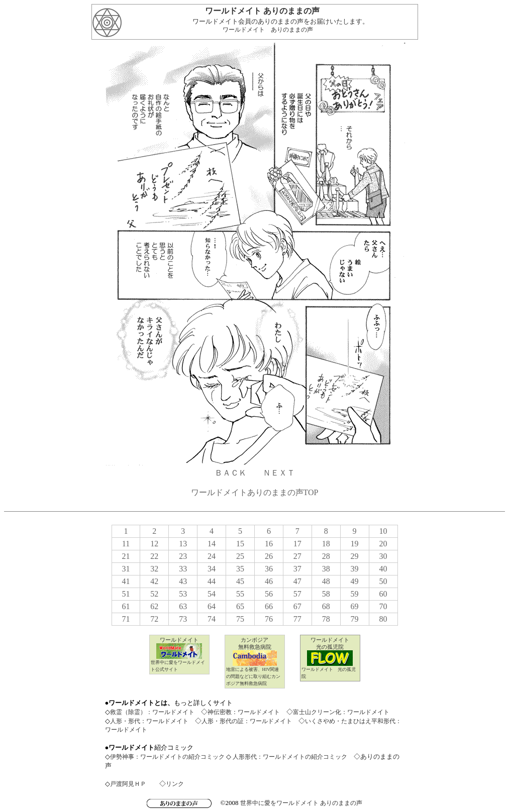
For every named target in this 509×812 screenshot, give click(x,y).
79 (355, 619)
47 (297, 581)
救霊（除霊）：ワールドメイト (152, 712)
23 (183, 556)
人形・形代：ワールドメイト (149, 721)
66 (269, 606)
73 (183, 619)
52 (154, 594)
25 (240, 556)
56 (269, 594)
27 (297, 556)
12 (154, 544)
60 (383, 594)
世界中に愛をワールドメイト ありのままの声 (301, 803)
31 (126, 569)
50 (383, 581)
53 (183, 594)
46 (269, 581)
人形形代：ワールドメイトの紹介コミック (289, 757)
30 (383, 556)
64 (212, 606)
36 (269, 569)
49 (355, 581)
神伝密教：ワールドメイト (244, 712)
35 (240, 569)
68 (326, 606)
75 (240, 619)
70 (383, 606)
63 (183, 606)
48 (326, 581)
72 (154, 619)
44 (212, 581)
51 (126, 594)
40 (383, 569)
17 (297, 544)
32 (154, 569)
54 (212, 594)
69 (355, 606)
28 (326, 556)
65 (240, 606)
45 (240, 581)
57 (297, 594)
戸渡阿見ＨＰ (128, 784)
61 (126, 606)
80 (383, 619)
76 (269, 619)
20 (383, 544)
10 (383, 531)
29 (355, 556)
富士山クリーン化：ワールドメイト (341, 712)
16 (269, 544)
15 (240, 544)
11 (126, 544)
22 (154, 556)
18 (326, 544)
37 (297, 569)
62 (154, 606)
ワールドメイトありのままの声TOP (255, 492)
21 (126, 556)
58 (326, 594)
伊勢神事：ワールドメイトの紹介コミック (167, 757)
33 (183, 569)
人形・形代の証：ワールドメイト (247, 721)
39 (355, 569)
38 (326, 569)
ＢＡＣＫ (231, 473)
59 (355, 594)
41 (126, 581)
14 (212, 544)
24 (212, 556)
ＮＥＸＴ (279, 473)
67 (297, 606)
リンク (175, 784)
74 (212, 619)
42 (154, 581)
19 (355, 544)
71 (126, 619)
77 (297, 619)
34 (212, 569)
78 (326, 619)
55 (240, 594)
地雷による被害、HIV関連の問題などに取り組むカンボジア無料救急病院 (253, 676)
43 (183, 581)
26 (269, 556)
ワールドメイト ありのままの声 (268, 30)
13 (183, 544)
